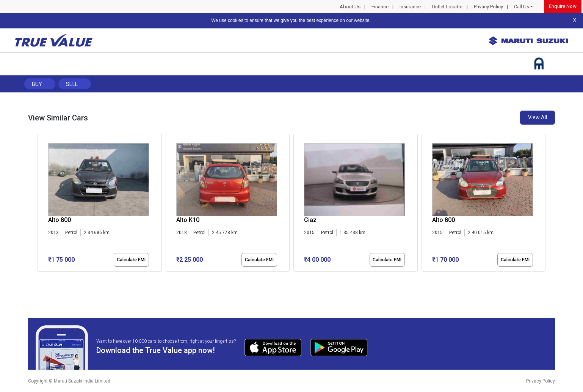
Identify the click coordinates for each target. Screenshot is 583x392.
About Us (350, 7)
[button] (40, 278)
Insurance (410, 7)
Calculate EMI (131, 260)
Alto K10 (188, 220)
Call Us (522, 7)
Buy (37, 84)
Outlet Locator (447, 7)
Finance (380, 7)
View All (538, 117)
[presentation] (42, 204)
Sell (72, 84)
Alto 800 (60, 220)
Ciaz (310, 220)
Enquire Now (563, 6)
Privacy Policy (488, 7)
